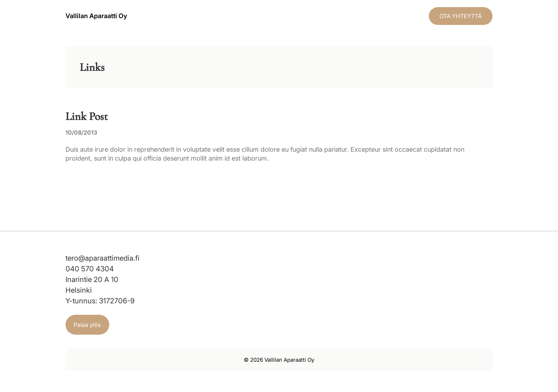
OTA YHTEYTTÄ (461, 16)
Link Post (87, 116)
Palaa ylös (87, 325)
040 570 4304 (90, 269)
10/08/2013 (81, 132)
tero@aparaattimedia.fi (102, 258)
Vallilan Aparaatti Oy (96, 16)
